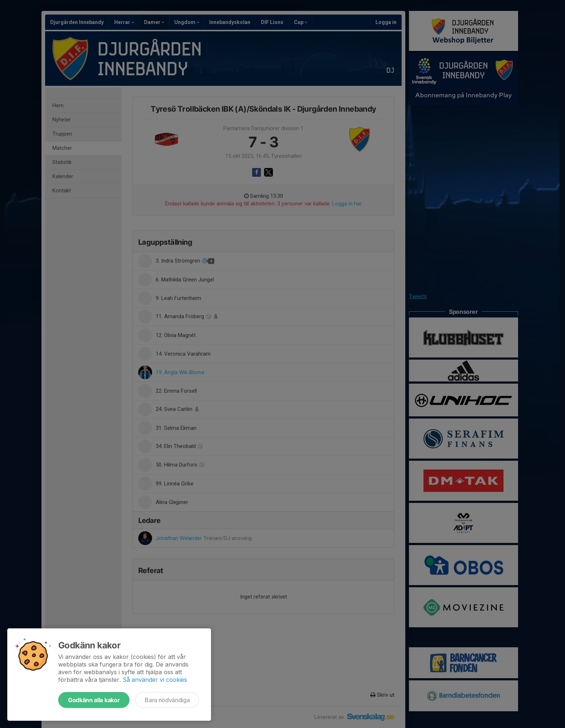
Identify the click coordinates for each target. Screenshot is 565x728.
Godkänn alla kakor (94, 700)
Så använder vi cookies (155, 680)
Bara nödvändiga (167, 700)
